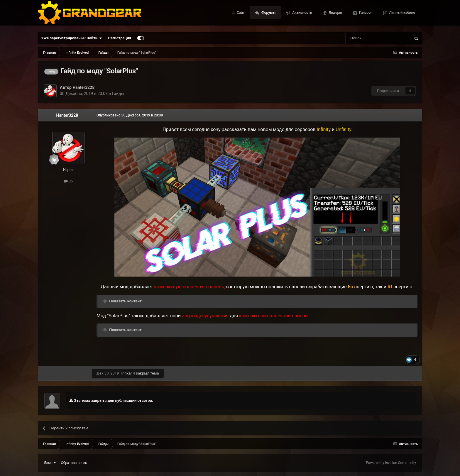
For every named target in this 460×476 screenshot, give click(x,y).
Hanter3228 (83, 87)
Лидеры (335, 15)
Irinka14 (128, 373)
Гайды (118, 94)
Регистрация (120, 38)
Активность (302, 15)
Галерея (365, 15)
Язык (50, 463)
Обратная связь (74, 463)
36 (69, 181)
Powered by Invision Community (391, 463)
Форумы (268, 15)
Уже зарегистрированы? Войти (72, 38)
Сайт (240, 15)
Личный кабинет (403, 15)
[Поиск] (365, 38)
